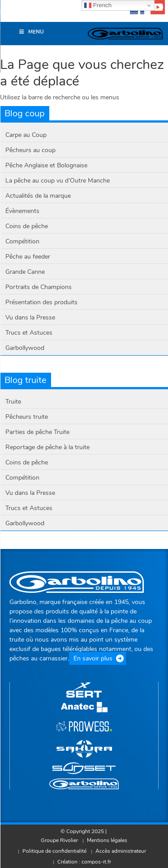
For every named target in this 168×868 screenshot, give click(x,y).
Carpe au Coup (26, 135)
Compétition (22, 241)
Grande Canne (25, 272)
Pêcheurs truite (27, 417)
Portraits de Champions (39, 287)
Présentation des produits (41, 302)
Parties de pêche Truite (37, 432)
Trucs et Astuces (29, 333)
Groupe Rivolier (59, 840)
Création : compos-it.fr (84, 862)
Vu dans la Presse (30, 317)
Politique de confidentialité (54, 851)
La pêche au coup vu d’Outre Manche (58, 181)
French (98, 5)
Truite (13, 402)
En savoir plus (93, 658)
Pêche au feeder (28, 257)
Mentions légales (107, 840)
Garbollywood (25, 348)
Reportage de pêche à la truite (47, 447)
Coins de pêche (27, 226)
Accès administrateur (121, 851)
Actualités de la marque (38, 196)
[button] (11, 15)
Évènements (22, 211)
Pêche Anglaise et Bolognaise (46, 165)
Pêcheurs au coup (30, 150)
